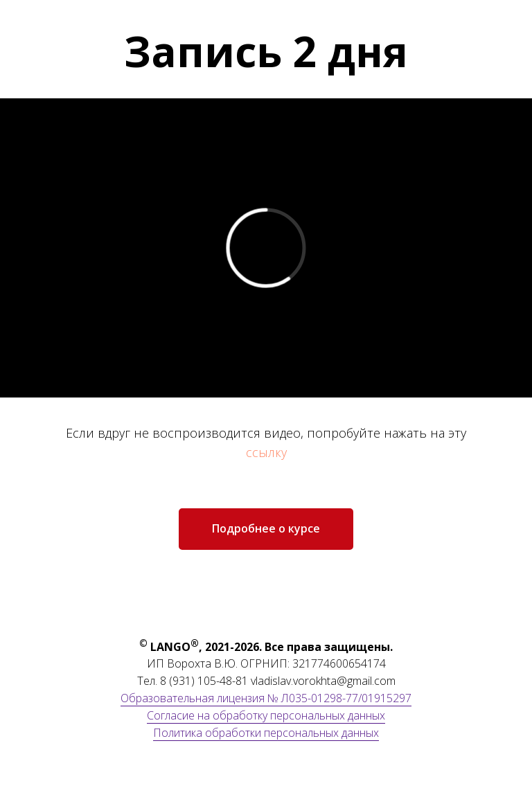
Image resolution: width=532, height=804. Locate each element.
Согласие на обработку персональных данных (266, 715)
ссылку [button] (266, 452)
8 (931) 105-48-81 (204, 681)
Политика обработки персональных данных (266, 733)
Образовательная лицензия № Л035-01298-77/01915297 (266, 698)
